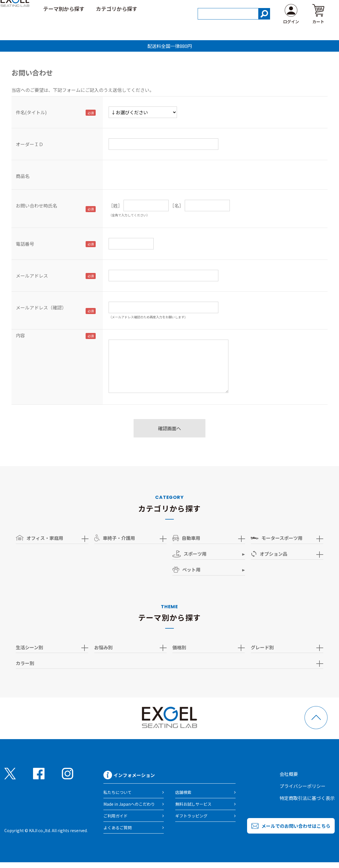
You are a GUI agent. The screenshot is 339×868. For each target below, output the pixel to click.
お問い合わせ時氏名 (36, 206)
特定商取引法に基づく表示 (307, 798)
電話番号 (25, 244)
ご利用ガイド (272, 8)
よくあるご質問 (118, 828)
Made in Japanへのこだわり (129, 804)
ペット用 (186, 569)
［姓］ (115, 206)
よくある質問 (311, 8)
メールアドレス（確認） (41, 307)
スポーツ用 (189, 554)
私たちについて (118, 792)
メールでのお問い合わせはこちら (296, 826)
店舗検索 (183, 792)
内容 (20, 335)
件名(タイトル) (31, 112)
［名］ (177, 206)
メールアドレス (32, 276)
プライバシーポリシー (303, 786)
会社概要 (289, 774)
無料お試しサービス (193, 804)
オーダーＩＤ (30, 144)
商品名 (23, 176)
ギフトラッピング (191, 816)
